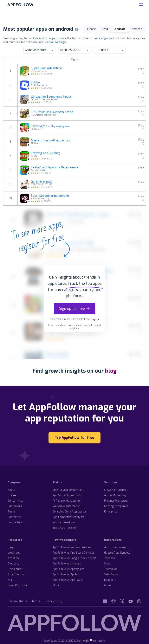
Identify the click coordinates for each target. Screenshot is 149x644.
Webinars (14, 553)
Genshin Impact (42, 182)
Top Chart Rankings (65, 528)
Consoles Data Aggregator (69, 512)
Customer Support (116, 490)
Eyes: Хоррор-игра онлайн (50, 196)
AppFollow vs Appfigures (68, 569)
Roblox (36, 82)
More (56, 585)
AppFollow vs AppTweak (68, 580)
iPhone (92, 29)
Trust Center (16, 574)
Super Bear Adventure (46, 68)
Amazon (137, 29)
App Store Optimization (67, 495)
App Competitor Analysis (68, 517)
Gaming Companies (116, 506)
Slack (107, 564)
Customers (15, 506)
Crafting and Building (45, 153)
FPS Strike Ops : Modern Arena (52, 112)
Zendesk (110, 558)
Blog (11, 547)
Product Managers (116, 501)
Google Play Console (117, 553)
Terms (36, 601)
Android (120, 29)
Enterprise (111, 512)
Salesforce (111, 574)
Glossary (13, 564)
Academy (14, 558)
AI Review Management (68, 501)
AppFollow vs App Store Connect (73, 553)
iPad (105, 29)
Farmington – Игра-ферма (50, 126)
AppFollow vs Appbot (66, 574)
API (10, 580)
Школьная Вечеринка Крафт (52, 97)
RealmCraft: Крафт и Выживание (55, 167)
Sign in (95, 319)
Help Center (15, 569)
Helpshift (110, 580)
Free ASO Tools (18, 585)
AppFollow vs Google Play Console (74, 558)
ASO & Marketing (115, 495)
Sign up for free (74, 309)
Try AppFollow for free (74, 438)
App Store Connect (116, 547)
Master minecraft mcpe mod (51, 140)
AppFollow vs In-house (67, 564)
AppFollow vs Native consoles (72, 547)
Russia (109, 50)
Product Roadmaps (65, 522)
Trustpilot (111, 569)
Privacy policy (53, 601)
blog (111, 371)
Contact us (15, 517)
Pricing (12, 495)
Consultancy (16, 501)
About (12, 490)
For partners (16, 522)
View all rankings (55, 42)
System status (17, 601)
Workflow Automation (67, 506)
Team (11, 512)
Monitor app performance (69, 490)
